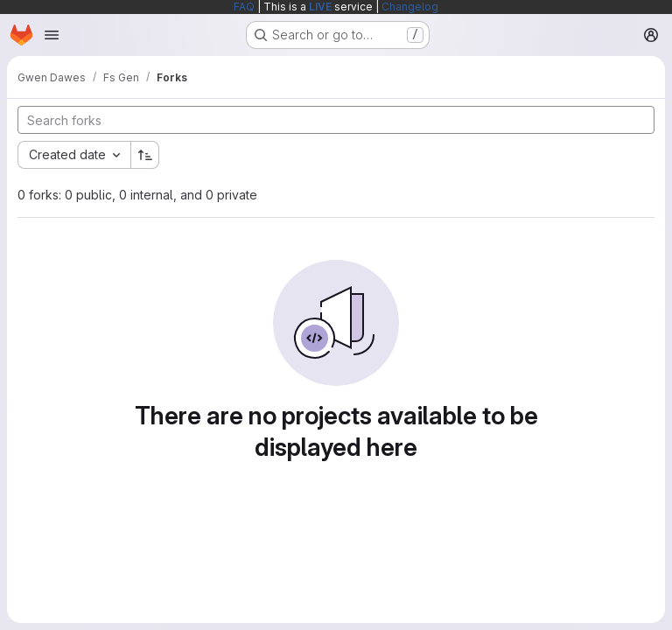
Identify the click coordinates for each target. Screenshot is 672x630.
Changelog (410, 7)
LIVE (320, 7)
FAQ (244, 7)
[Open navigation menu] (52, 35)
